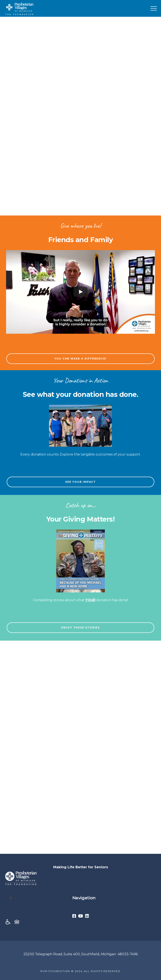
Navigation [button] (52, 898)
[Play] (80, 292)
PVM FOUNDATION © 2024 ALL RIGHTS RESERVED (80, 971)
